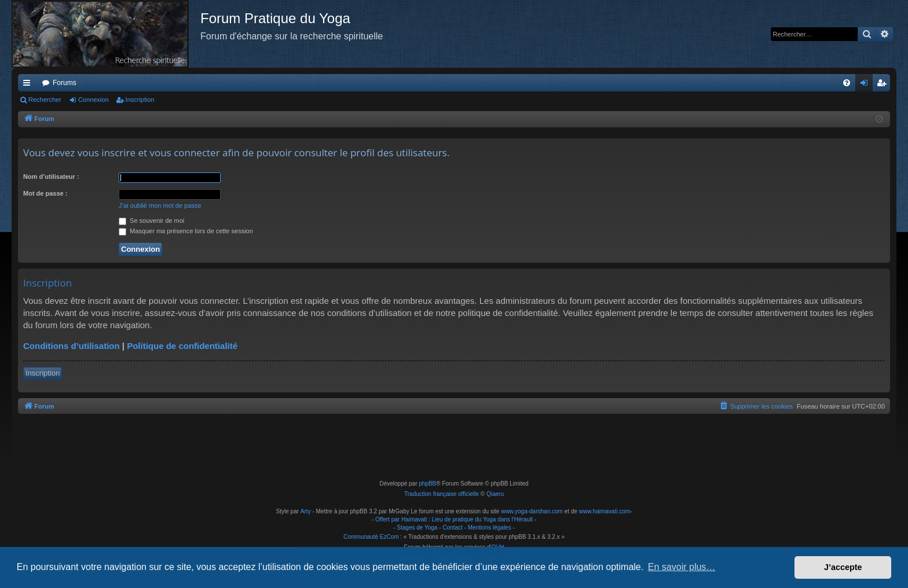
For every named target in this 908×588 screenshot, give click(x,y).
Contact (452, 528)
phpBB (427, 484)
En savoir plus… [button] (682, 567)
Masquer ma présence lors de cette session (186, 231)
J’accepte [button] (843, 567)
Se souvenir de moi (151, 220)
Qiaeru (495, 494)
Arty (306, 511)
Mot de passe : (45, 193)
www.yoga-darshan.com (532, 511)
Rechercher (45, 100)
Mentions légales (490, 528)
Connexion (94, 100)
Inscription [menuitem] (884, 85)
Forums (65, 83)
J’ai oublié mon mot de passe (160, 205)
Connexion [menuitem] (867, 85)
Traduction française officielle (442, 494)
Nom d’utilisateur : (51, 177)
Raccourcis (29, 85)
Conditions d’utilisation (72, 346)
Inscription (140, 100)
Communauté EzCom (371, 537)
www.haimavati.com (605, 511)
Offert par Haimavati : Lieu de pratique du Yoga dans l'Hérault (454, 519)
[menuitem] (847, 83)
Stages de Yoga (417, 528)
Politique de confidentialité (182, 346)
